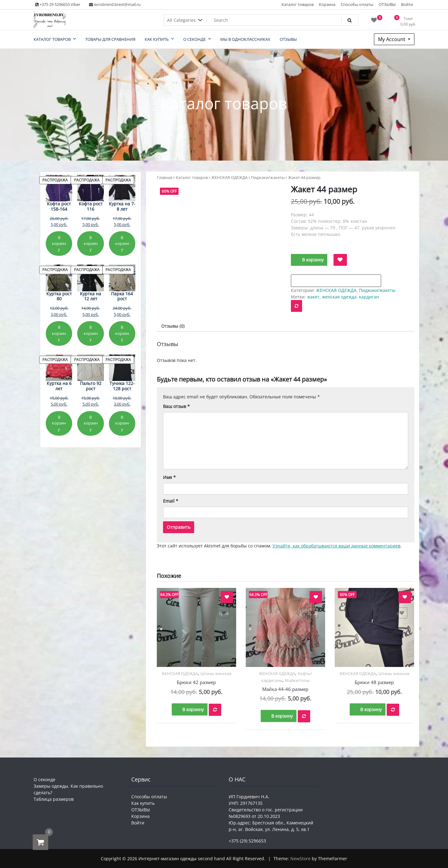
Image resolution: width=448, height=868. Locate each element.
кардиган (369, 297)
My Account (392, 39)
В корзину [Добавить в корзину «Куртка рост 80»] (59, 333)
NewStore (300, 859)
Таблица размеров (54, 799)
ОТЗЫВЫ (387, 4)
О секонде (44, 779)
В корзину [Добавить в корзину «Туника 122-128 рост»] (122, 423)
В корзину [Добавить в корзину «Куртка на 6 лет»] (59, 423)
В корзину (313, 260)
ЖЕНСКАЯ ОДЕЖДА (229, 177)
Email (171, 501)
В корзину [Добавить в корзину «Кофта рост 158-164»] (59, 244)
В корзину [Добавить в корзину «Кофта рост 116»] (91, 244)
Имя (169, 477)
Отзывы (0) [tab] (173, 326)
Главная (165, 177)
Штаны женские (216, 673)
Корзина (327, 4)
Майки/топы (297, 680)
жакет (313, 297)
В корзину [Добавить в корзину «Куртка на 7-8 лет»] (122, 244)
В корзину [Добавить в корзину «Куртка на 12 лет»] (91, 333)
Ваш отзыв (176, 406)
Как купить (143, 803)
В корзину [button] (193, 709)
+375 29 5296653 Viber (58, 4)
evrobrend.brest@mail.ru (115, 4)
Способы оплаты (357, 4)
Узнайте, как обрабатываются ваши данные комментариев (336, 546)
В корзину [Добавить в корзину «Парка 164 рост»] (122, 333)
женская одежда (339, 297)
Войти (407, 4)
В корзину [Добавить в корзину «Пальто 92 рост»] (91, 423)
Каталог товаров (298, 4)
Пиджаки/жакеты (268, 177)
